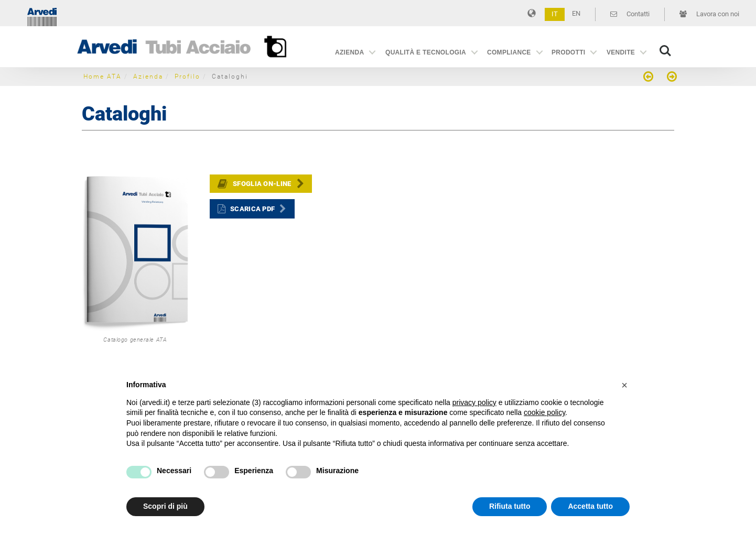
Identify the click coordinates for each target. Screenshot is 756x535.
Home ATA (102, 77)
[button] (624, 385)
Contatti (630, 14)
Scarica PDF (252, 209)
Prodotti (568, 52)
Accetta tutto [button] (590, 506)
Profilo (187, 77)
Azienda (349, 52)
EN (576, 13)
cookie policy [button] (544, 412)
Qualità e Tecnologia (426, 52)
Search (665, 51)
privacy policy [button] (474, 402)
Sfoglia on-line (262, 184)
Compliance (509, 52)
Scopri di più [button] (165, 506)
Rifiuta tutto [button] (510, 506)
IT (555, 14)
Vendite (621, 52)
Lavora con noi (709, 14)
